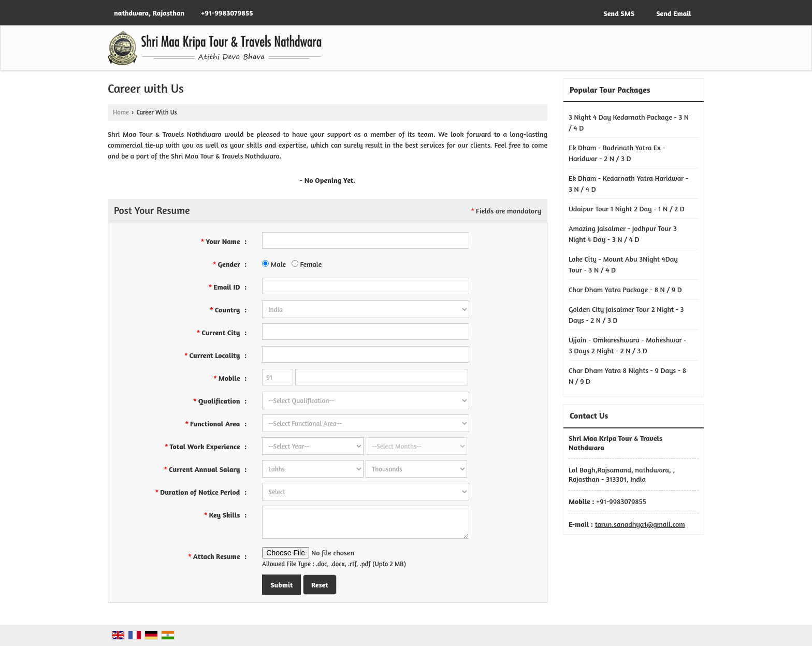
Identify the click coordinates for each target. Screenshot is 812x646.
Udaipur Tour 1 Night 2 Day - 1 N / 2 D (627, 209)
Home (121, 112)
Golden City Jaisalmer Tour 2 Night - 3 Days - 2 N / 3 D (626, 314)
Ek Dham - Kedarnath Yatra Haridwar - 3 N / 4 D (628, 183)
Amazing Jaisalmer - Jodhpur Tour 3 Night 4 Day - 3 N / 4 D (623, 234)
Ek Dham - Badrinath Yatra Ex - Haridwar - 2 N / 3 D (617, 153)
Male (274, 264)
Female (307, 264)
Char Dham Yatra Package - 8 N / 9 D (625, 289)
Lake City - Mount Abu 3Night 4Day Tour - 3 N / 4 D (623, 264)
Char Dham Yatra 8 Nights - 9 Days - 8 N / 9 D (627, 376)
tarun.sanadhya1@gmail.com (640, 524)
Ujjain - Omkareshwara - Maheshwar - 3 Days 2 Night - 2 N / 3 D (628, 345)
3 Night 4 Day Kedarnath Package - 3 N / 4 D (629, 122)
